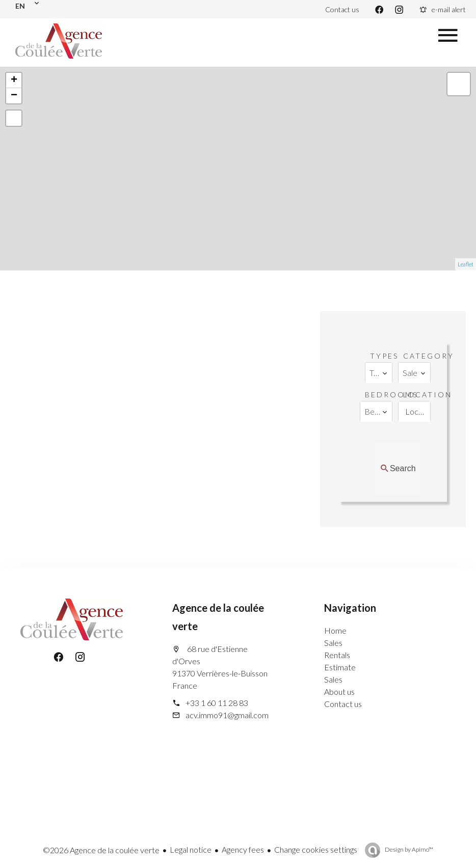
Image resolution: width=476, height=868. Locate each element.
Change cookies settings (316, 849)
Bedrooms (391, 395)
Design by (408, 849)
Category (429, 356)
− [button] (14, 96)
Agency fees (243, 849)
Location (428, 395)
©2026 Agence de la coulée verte (101, 850)
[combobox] (379, 373)
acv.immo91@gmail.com (227, 715)
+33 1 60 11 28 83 (217, 703)
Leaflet (466, 264)
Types (384, 356)
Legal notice (191, 849)
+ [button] (14, 80)
